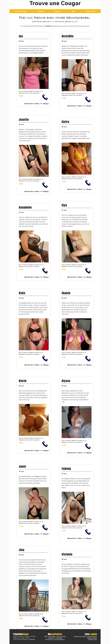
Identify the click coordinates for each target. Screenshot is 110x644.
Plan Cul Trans (49, 639)
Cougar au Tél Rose (92, 636)
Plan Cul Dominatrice (59, 639)
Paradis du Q (51, 638)
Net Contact (59, 638)
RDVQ (46, 636)
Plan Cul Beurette (61, 636)
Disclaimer (32, 639)
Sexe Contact (52, 636)
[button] (41, 11)
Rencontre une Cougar (80, 636)
